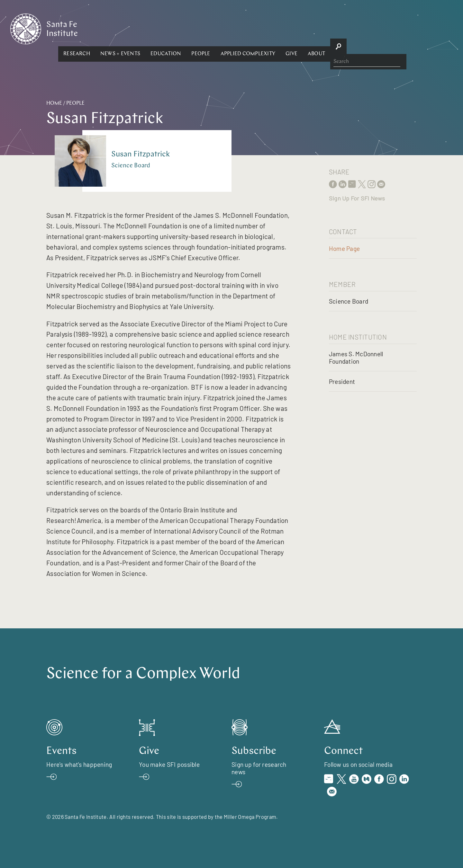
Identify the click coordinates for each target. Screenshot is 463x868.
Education (236, 28)
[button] (147, 28)
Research (147, 28)
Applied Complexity (318, 28)
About (386, 28)
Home (54, 103)
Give (362, 28)
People (271, 28)
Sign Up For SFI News (357, 198)
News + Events (190, 28)
